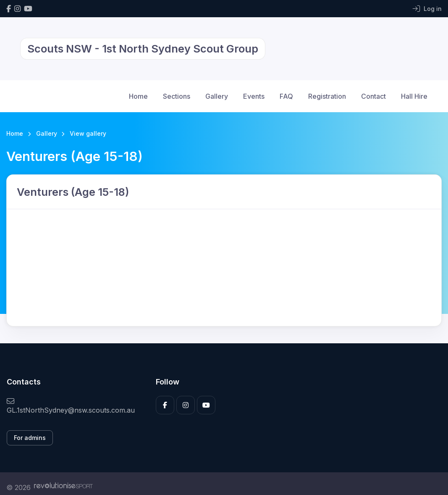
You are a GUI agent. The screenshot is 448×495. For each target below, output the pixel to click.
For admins (30, 438)
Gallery (217, 96)
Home (138, 96)
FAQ (286, 96)
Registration (327, 96)
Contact (373, 96)
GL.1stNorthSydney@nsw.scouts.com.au (71, 406)
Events (254, 96)
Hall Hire (414, 96)
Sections (177, 96)
